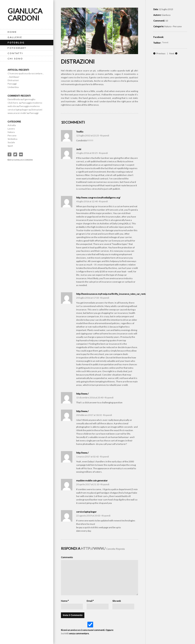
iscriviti (65, 633)
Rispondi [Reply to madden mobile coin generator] (105, 484)
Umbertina (13, 87)
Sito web (117, 601)
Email (90, 601)
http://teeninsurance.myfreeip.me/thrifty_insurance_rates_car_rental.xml (114, 294)
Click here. (13, 103)
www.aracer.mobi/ (17, 113)
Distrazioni (13, 80)
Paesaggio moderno (32, 103)
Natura (11, 132)
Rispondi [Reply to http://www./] (109, 398)
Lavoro (11, 129)
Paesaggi (12, 84)
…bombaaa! (14, 77)
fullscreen (132, 48)
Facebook (10, 154)
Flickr (21, 154)
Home (12, 32)
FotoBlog (16, 43)
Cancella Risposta (115, 549)
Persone (12, 135)
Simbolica (12, 139)
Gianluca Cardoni (25, 14)
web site (12, 106)
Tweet (165, 42)
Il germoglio (29, 99)
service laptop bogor (18, 110)
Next (172, 53)
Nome (65, 601)
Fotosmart (17, 48)
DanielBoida (14, 99)
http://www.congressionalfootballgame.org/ (98, 198)
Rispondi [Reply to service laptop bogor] (106, 516)
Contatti (15, 53)
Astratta (12, 125)
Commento (67, 557)
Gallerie (15, 37)
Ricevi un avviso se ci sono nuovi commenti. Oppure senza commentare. (90, 628)
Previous (161, 53)
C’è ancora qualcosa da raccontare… (26, 73)
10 (167, 21)
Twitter (15, 154)
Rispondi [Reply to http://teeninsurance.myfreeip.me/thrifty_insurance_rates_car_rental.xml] (105, 298)
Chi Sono (15, 59)
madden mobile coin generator (92, 481)
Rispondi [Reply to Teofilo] (105, 135)
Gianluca (166, 15)
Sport (10, 146)
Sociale (11, 142)
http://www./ (82, 394)
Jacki (79, 149)
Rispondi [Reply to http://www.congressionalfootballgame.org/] (103, 201)
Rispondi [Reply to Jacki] (103, 153)
